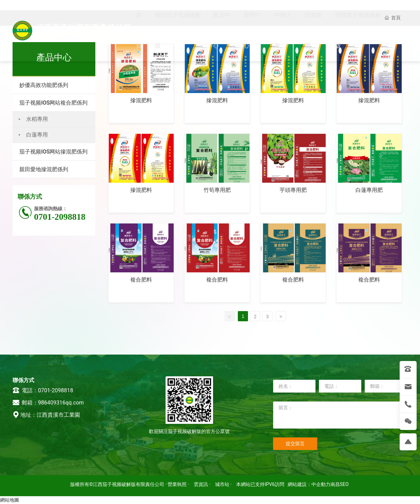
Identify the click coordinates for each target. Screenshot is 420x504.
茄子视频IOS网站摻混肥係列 (53, 152)
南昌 (335, 484)
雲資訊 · (203, 484)
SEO (344, 484)
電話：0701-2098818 (43, 390)
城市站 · (224, 484)
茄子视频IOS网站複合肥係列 (53, 103)
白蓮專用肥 (369, 190)
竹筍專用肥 (217, 190)
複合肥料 (141, 280)
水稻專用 (37, 119)
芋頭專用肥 (293, 190)
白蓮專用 (37, 135)
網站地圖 (9, 500)
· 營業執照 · (177, 484)
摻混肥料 (141, 100)
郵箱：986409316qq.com (48, 403)
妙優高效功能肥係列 (44, 85)
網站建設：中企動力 (309, 484)
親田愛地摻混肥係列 (44, 169)
